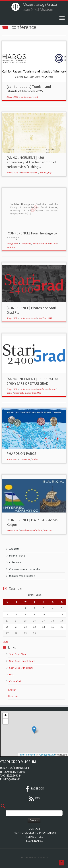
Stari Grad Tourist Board (22, 661)
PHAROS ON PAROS (21, 453)
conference (26, 97)
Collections (15, 562)
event (35, 97)
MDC (12, 674)
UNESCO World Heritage (22, 576)
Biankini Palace (17, 556)
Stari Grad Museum (36, 858)
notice (10, 393)
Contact (35, 829)
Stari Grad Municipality (21, 668)
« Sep (6, 642)
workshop (11, 247)
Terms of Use (35, 837)
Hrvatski (13, 696)
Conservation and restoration (25, 569)
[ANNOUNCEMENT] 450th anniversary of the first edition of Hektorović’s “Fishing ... (31, 162)
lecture (43, 172)
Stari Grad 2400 (45, 318)
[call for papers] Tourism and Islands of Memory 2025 (29, 89)
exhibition (44, 243)
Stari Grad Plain (17, 654)
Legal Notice (35, 841)
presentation (20, 393)
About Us (14, 549)
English (12, 690)
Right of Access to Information (35, 833)
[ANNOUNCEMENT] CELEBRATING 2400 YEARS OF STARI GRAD (33, 381)
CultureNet (15, 681)
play (49, 172)
